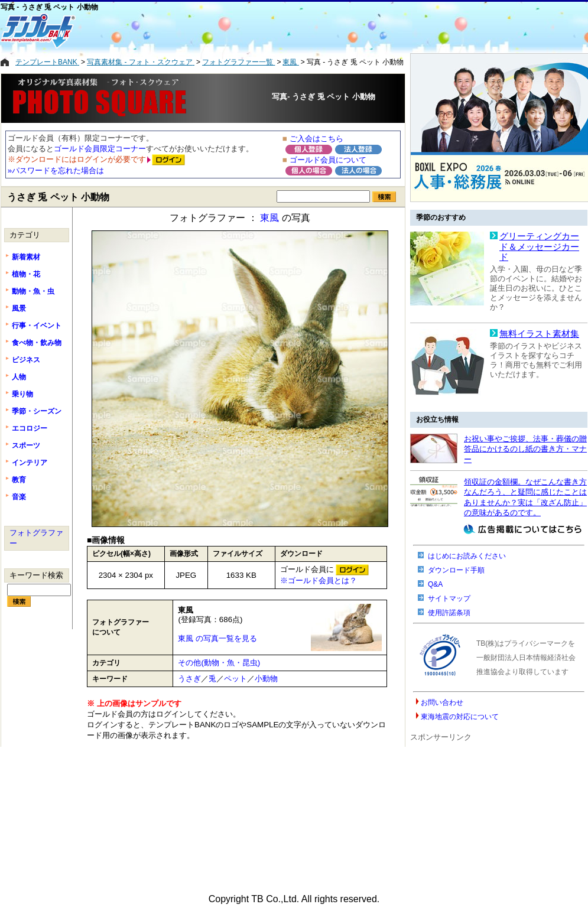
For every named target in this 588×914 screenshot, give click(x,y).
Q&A (435, 584)
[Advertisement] (246, 31)
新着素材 (26, 257)
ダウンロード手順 (456, 570)
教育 (19, 480)
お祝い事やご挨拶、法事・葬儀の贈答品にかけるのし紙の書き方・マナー (525, 449)
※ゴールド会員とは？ (319, 580)
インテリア (30, 463)
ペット (235, 679)
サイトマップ (449, 599)
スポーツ (26, 445)
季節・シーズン (37, 411)
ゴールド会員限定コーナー (100, 149)
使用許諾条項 (449, 613)
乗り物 (22, 394)
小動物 (266, 679)
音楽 (19, 497)
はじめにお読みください (467, 556)
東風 (269, 218)
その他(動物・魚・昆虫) (219, 663)
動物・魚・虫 (33, 291)
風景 (19, 308)
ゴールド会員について (328, 160)
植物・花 (26, 274)
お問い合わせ (442, 702)
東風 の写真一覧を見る (217, 638)
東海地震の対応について (460, 717)
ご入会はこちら (316, 139)
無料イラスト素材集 (539, 334)
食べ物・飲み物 (37, 343)
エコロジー (30, 428)
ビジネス (26, 360)
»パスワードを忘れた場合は (56, 170)
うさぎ (189, 679)
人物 (19, 377)
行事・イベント (37, 326)
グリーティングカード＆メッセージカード (539, 247)
